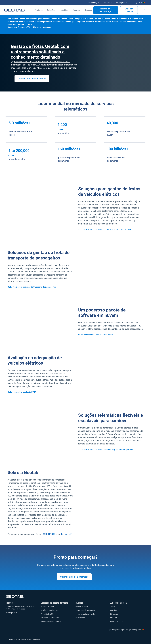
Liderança (114, 614)
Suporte (108, 3)
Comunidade (80, 618)
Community (94, 3)
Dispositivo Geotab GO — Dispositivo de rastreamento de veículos (21, 608)
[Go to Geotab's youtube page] (142, 639)
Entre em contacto (129, 10)
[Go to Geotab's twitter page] (130, 639)
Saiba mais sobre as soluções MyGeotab (95, 335)
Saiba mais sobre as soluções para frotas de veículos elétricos (105, 230)
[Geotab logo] (15, 10)
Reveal (31, 24)
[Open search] (145, 10)
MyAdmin (114, 618)
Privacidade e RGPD (48, 614)
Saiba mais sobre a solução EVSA (22, 392)
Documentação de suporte (85, 610)
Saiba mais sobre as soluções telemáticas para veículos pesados (106, 449)
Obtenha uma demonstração (106, 10)
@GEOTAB (48, 534)
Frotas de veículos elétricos (51, 622)
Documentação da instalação (86, 614)
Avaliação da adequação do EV (52, 618)
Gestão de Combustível (49, 610)
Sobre (112, 606)
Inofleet (21, 24)
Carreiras (114, 610)
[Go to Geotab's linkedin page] (136, 639)
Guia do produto (82, 606)
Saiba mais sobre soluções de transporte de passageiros (32, 287)
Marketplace (122, 3)
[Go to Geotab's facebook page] (124, 639)
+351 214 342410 (33, 27)
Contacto (47, 27)
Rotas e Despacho (47, 606)
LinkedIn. (66, 534)
